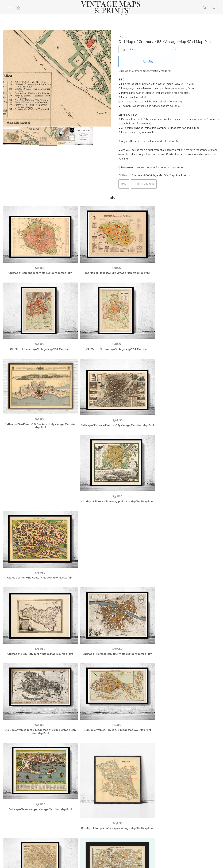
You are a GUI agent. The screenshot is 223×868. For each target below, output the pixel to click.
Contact (114, 809)
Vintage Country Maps (171, 809)
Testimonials (34, 809)
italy (124, 184)
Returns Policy (94, 809)
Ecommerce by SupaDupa (114, 852)
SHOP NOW (128, 815)
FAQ (51, 809)
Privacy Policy (69, 809)
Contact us (173, 154)
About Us (14, 809)
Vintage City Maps (203, 809)
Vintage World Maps (138, 809)
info (141, 141)
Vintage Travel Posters (100, 815)
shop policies (147, 168)
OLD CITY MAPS (144, 184)
